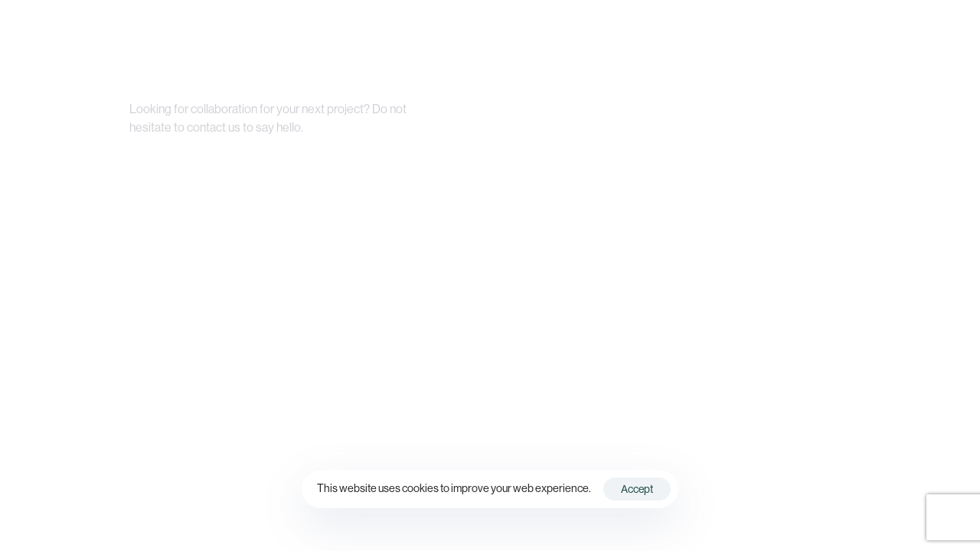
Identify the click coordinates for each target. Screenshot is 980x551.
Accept (637, 489)
